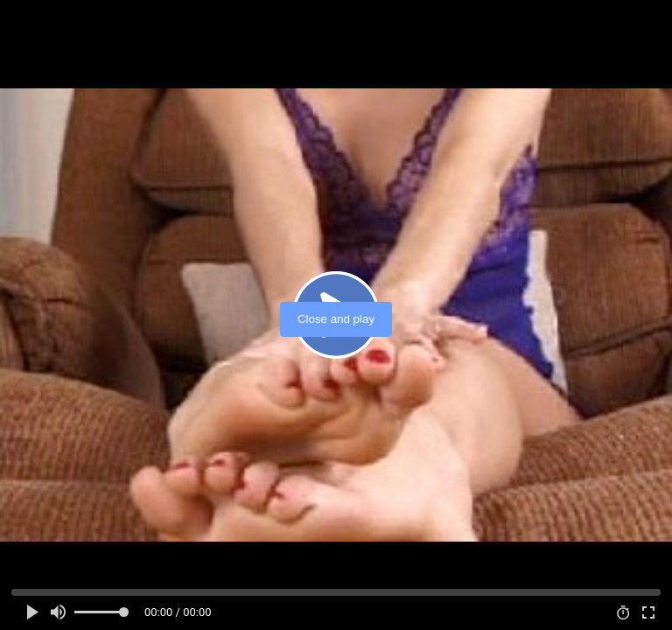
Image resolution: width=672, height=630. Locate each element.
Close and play (336, 319)
